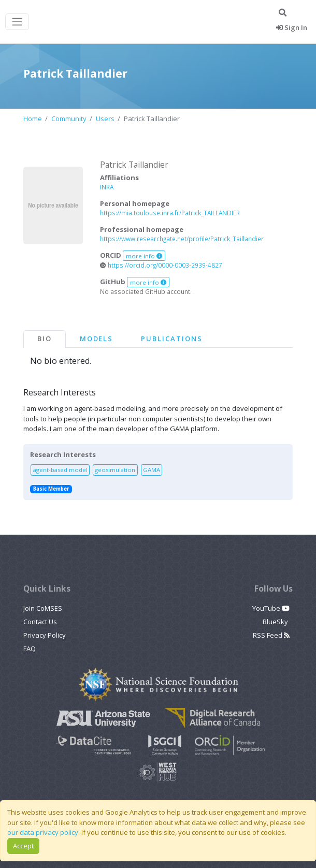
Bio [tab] (45, 339)
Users (105, 119)
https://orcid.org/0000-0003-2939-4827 (161, 265)
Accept (23, 846)
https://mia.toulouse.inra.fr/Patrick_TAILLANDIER (170, 213)
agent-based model (60, 470)
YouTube (271, 608)
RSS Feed (271, 635)
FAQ (30, 649)
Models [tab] (97, 339)
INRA (107, 187)
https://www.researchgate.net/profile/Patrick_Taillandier (182, 239)
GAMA (152, 470)
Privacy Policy (45, 635)
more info (144, 256)
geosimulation (115, 470)
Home (33, 119)
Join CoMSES (43, 608)
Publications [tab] (171, 339)
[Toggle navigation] (17, 22)
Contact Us (40, 622)
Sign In (292, 27)
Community (69, 119)
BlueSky (276, 622)
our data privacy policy (43, 832)
